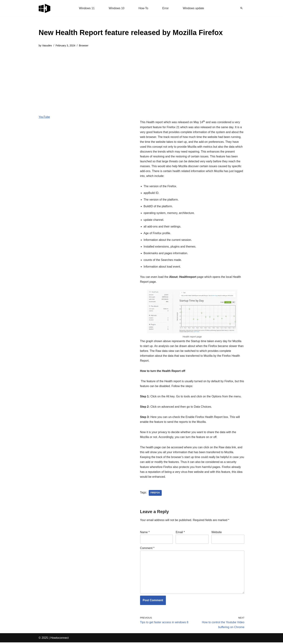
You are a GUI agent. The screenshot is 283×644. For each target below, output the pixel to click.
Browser (84, 45)
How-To (143, 8)
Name (145, 533)
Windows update (193, 8)
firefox (155, 494)
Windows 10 (117, 8)
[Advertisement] (131, 78)
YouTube (44, 117)
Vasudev (47, 45)
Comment (147, 549)
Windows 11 (87, 8)
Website (217, 533)
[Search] (241, 8)
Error (166, 8)
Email (180, 533)
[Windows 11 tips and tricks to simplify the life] (45, 8)
